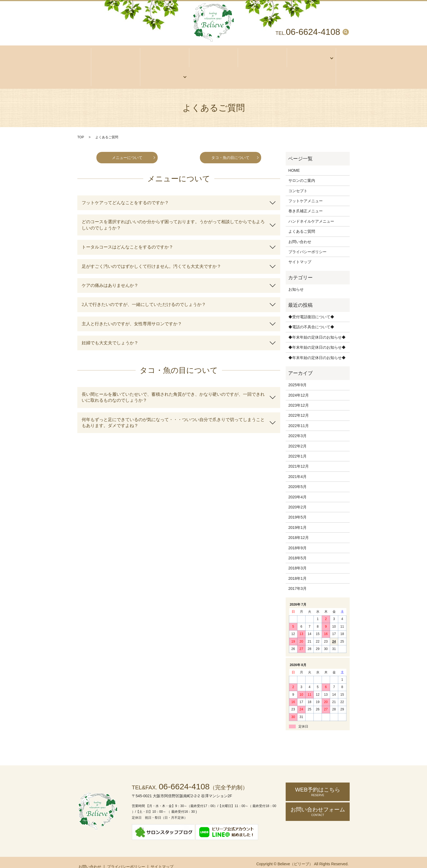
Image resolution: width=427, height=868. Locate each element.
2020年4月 (298, 486)
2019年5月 (298, 507)
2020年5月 (298, 476)
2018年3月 (298, 558)
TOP (81, 127)
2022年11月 (299, 415)
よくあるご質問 (302, 221)
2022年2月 (298, 436)
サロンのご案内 (165, 56)
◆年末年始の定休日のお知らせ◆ (317, 327)
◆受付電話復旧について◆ (311, 306)
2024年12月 (299, 385)
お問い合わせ (300, 231)
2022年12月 (299, 405)
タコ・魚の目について (230, 147)
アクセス (214, 56)
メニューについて (127, 147)
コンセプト (262, 56)
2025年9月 (298, 375)
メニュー (310, 56)
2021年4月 (298, 466)
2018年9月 (298, 537)
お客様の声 (116, 69)
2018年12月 (299, 527)
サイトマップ (300, 251)
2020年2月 (298, 497)
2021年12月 (299, 456)
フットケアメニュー (306, 191)
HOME (294, 160)
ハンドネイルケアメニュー (311, 211)
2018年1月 (298, 568)
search (346, 32)
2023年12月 (299, 395)
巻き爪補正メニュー (306, 201)
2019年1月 (298, 517)
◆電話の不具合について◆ (311, 317)
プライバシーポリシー (307, 241)
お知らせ (296, 279)
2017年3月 (298, 578)
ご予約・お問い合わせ (163, 69)
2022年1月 (298, 446)
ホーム (116, 56)
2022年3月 (298, 425)
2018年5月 (298, 548)
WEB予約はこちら (318, 781)
